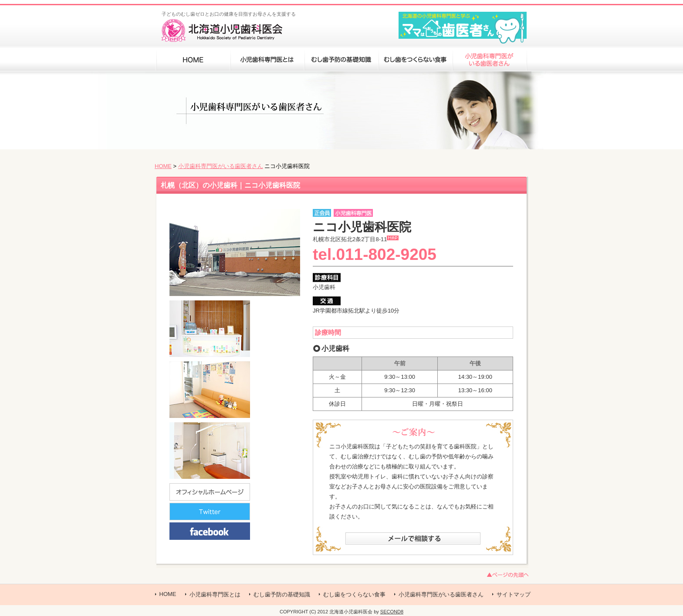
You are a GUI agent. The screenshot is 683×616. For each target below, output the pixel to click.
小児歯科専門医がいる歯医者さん (221, 166)
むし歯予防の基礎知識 (282, 594)
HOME (163, 166)
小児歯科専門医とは (215, 594)
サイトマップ (514, 594)
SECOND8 (392, 612)
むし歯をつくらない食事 (354, 594)
